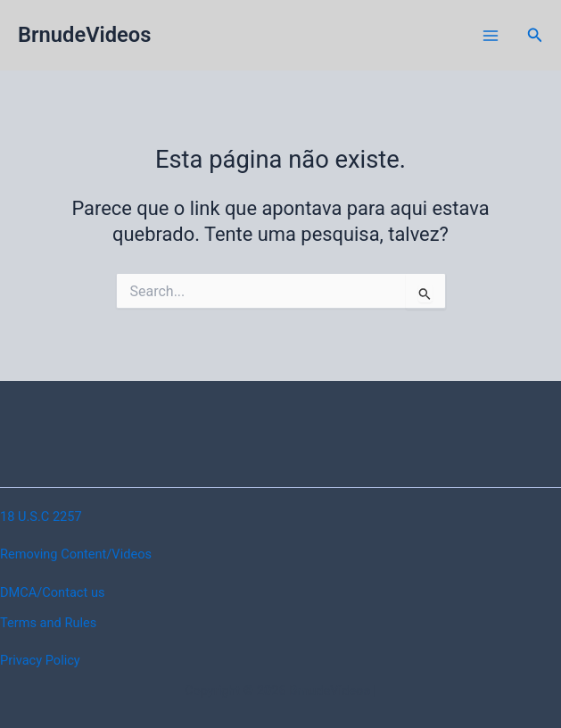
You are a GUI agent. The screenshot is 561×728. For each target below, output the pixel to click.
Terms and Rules (48, 623)
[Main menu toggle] (491, 36)
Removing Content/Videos (76, 554)
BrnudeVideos (84, 35)
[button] (535, 35)
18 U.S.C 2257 (41, 517)
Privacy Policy (40, 660)
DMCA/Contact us (52, 592)
